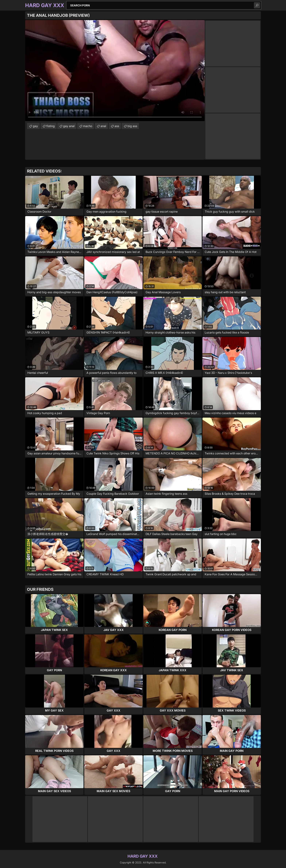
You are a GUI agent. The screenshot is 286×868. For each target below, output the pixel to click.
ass (117, 126)
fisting (51, 126)
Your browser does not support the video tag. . (115, 71)
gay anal (69, 126)
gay (35, 126)
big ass (132, 126)
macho (88, 126)
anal (103, 126)
